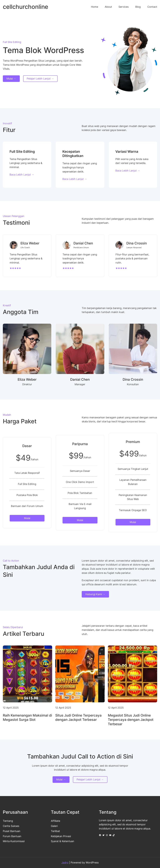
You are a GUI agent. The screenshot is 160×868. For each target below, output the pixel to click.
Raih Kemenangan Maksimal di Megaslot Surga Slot (27, 718)
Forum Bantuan (12, 836)
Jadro (65, 863)
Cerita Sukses (11, 826)
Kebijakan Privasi (61, 836)
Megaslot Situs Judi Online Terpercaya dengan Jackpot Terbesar (131, 720)
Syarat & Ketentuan (63, 841)
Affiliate (55, 821)
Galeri (54, 826)
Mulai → (11, 79)
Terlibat (55, 831)
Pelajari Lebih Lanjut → (40, 79)
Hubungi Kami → (95, 594)
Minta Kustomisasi (14, 841)
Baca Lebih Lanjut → (22, 175)
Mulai (27, 518)
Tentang (8, 821)
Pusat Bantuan (12, 831)
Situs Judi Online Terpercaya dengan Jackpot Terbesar (78, 718)
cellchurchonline (26, 7)
